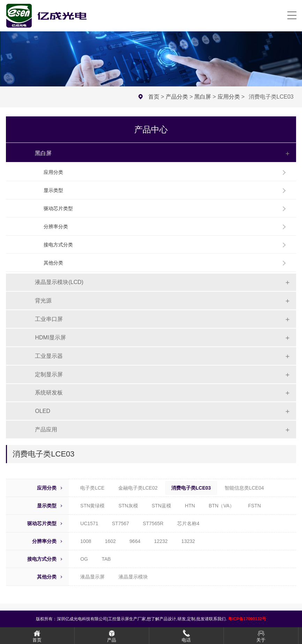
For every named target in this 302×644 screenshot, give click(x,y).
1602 (110, 541)
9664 (135, 541)
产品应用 (46, 430)
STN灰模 (128, 506)
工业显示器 (49, 356)
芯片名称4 (188, 523)
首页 (154, 97)
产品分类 (177, 97)
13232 (188, 541)
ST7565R (153, 523)
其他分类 (53, 263)
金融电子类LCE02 (138, 488)
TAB (106, 559)
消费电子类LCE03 (191, 488)
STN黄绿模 (92, 506)
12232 (161, 541)
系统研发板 (49, 393)
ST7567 (120, 523)
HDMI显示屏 (50, 338)
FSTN (254, 506)
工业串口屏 (49, 319)
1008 (86, 541)
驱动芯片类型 (58, 208)
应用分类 (229, 97)
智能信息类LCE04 (244, 488)
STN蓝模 (161, 506)
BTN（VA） (221, 506)
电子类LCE (92, 488)
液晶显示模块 (133, 577)
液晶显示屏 (92, 577)
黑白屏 (203, 97)
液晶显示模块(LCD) (59, 282)
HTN (190, 506)
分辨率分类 (56, 227)
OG (84, 559)
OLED (43, 411)
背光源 (43, 301)
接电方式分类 (58, 245)
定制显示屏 (49, 374)
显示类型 (53, 190)
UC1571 (89, 523)
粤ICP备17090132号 (247, 619)
